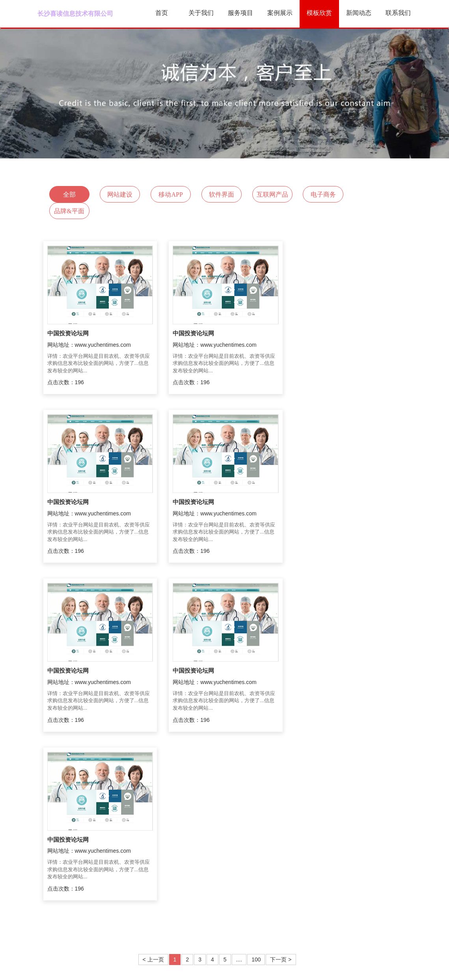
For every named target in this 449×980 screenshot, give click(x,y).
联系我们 (398, 13)
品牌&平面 (368, 194)
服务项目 (240, 13)
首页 (162, 13)
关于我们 (201, 13)
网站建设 (119, 194)
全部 (69, 194)
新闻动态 (359, 13)
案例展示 (280, 13)
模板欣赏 (319, 13)
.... (239, 791)
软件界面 (219, 194)
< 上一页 (153, 791)
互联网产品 (268, 194)
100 (256, 791)
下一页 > (281, 791)
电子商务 (319, 194)
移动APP (169, 194)
